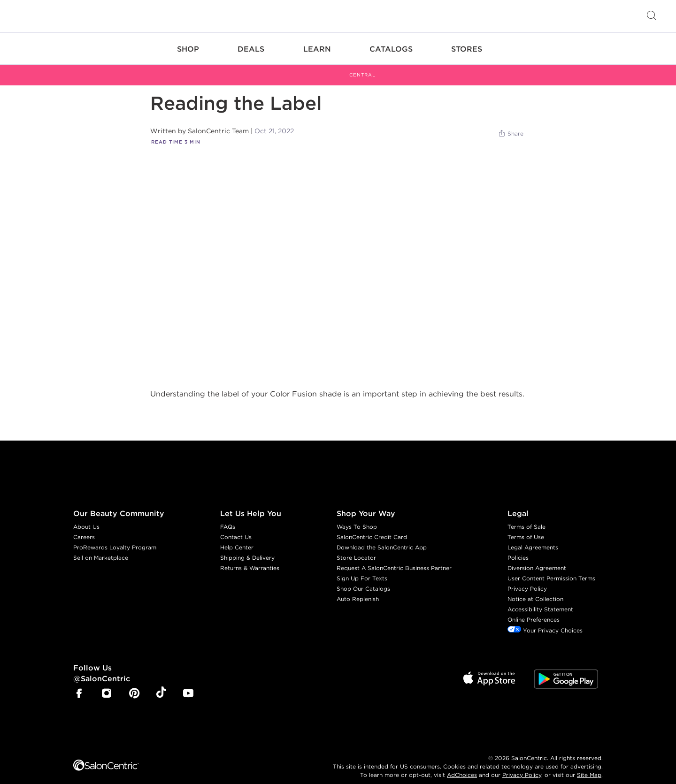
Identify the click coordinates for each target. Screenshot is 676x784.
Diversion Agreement (537, 557)
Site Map (589, 764)
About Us (86, 516)
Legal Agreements (533, 537)
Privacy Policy (527, 578)
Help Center (237, 537)
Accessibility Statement (540, 598)
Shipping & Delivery (247, 547)
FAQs (228, 516)
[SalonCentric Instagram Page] (107, 683)
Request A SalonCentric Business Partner (394, 557)
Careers (84, 526)
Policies (518, 547)
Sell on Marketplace (101, 547)
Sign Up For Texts (362, 567)
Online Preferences (534, 609)
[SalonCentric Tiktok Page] (161, 683)
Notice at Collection (535, 588)
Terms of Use (526, 526)
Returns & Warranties (250, 557)
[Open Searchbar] (652, 16)
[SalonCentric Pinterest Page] (134, 683)
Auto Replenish (358, 588)
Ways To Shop (357, 516)
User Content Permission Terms (551, 567)
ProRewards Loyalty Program (115, 537)
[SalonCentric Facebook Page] (79, 683)
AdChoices (462, 764)
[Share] (511, 123)
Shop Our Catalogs (363, 578)
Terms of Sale (526, 516)
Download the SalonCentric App (382, 537)
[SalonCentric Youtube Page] (188, 683)
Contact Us (236, 526)
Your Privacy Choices (545, 620)
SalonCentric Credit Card (372, 526)
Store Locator (356, 547)
